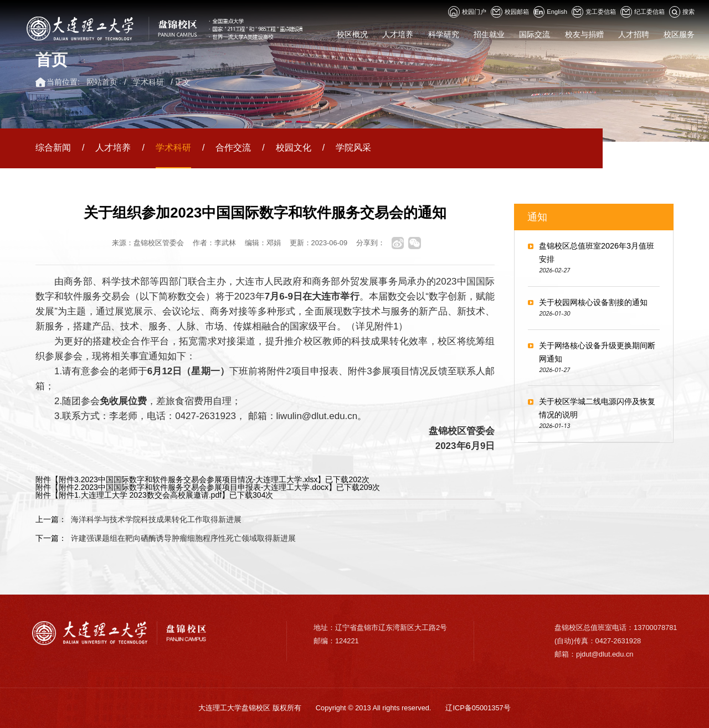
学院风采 (353, 148)
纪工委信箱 (643, 12)
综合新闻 (53, 148)
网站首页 (102, 82)
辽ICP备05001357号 (478, 708)
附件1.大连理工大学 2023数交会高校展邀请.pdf (140, 495)
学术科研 (148, 82)
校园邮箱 (510, 12)
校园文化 (294, 148)
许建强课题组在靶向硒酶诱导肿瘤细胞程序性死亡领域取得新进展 (183, 538)
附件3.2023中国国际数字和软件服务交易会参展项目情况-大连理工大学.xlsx (188, 479)
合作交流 (233, 148)
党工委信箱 (594, 12)
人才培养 (113, 148)
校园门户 (467, 12)
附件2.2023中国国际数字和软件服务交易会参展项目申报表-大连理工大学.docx (194, 487)
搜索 (682, 12)
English (551, 12)
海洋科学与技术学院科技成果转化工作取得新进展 (156, 519)
